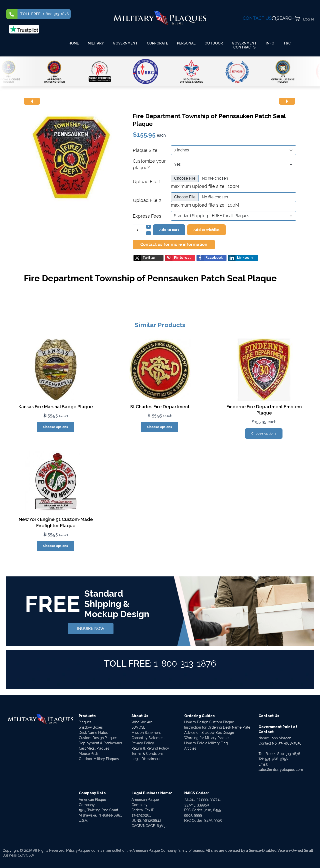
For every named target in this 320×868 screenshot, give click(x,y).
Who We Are (142, 722)
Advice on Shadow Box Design (209, 733)
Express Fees (147, 216)
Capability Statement (148, 738)
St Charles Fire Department (160, 407)
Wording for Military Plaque (206, 738)
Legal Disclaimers (146, 759)
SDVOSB (138, 727)
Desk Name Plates (93, 733)
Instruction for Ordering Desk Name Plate (217, 727)
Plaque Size (145, 150)
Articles (190, 748)
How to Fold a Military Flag (206, 743)
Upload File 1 (147, 182)
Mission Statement (146, 733)
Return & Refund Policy (150, 748)
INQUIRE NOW (91, 629)
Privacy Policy (143, 743)
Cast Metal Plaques (94, 748)
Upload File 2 (147, 200)
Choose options (55, 427)
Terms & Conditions (147, 754)
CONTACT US (257, 18)
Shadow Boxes (91, 727)
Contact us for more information (174, 244)
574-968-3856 (290, 743)
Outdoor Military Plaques (99, 759)
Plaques (85, 722)
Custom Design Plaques (98, 738)
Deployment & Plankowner (100, 743)
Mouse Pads (89, 754)
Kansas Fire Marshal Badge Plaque (56, 407)
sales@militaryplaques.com (281, 770)
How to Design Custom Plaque (209, 722)
